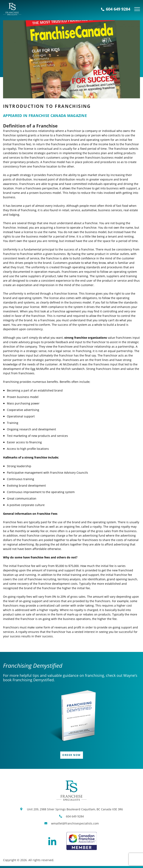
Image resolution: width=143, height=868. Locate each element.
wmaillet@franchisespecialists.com (75, 823)
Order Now (71, 755)
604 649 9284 (116, 9)
